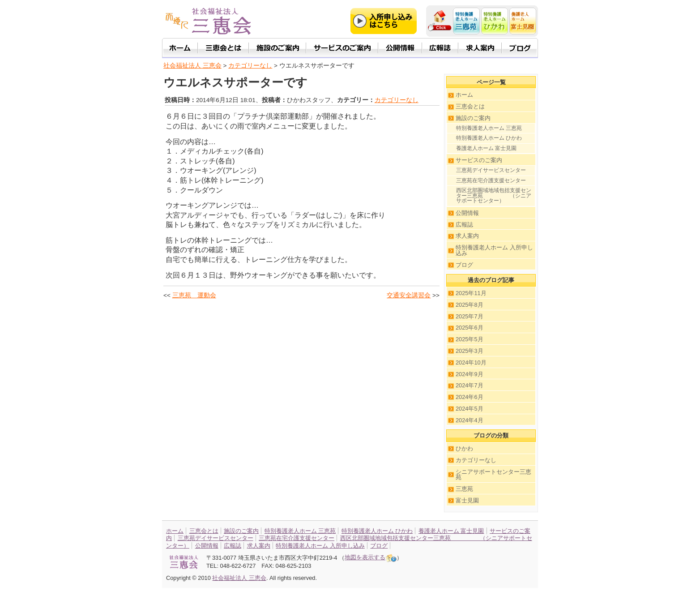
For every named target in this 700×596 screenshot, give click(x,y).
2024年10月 (471, 362)
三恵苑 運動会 (194, 295)
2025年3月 (470, 351)
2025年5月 (470, 339)
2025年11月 (471, 293)
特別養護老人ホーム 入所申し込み (494, 250)
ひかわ (464, 448)
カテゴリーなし (397, 100)
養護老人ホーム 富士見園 (486, 148)
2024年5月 (470, 409)
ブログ (464, 265)
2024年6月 (470, 397)
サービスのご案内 (479, 160)
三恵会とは (470, 106)
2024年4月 (470, 420)
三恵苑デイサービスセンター (491, 170)
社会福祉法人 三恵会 (192, 66)
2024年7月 (470, 385)
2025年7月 (470, 316)
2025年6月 (470, 328)
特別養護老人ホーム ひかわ (489, 138)
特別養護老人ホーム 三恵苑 (489, 128)
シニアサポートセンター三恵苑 (493, 475)
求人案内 (467, 236)
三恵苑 (464, 489)
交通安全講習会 (409, 295)
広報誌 (464, 225)
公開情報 (467, 213)
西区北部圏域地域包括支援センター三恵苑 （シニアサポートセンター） (494, 195)
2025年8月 (470, 305)
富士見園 (467, 500)
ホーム (464, 95)
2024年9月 (470, 374)
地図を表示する (371, 557)
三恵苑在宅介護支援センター (491, 180)
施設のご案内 (473, 118)
